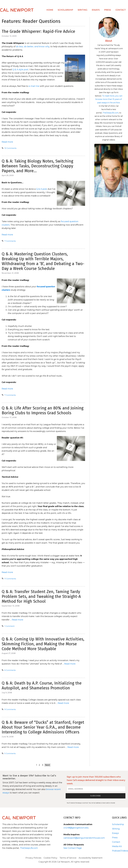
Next (47, 765)
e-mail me (34, 86)
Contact (121, 10)
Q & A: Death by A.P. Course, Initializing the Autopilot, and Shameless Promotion (42, 686)
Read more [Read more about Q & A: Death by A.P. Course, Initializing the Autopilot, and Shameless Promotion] (63, 703)
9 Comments (10, 709)
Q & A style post (20, 70)
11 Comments (10, 579)
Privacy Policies (33, 858)
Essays (96, 10)
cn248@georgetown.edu (76, 828)
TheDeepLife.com (110, 113)
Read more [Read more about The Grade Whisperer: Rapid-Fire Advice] (7, 142)
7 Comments (10, 241)
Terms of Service (68, 858)
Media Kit (117, 846)
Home (50, 10)
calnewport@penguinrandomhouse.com (84, 838)
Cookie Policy (50, 858)
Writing (82, 10)
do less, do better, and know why (33, 47)
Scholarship (65, 10)
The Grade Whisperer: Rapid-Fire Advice (38, 31)
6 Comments (10, 670)
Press (108, 10)
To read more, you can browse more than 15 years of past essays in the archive (109, 99)
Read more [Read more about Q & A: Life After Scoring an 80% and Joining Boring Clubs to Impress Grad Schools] (7, 572)
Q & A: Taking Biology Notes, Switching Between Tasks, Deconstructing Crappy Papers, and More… (37, 166)
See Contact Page (73, 848)
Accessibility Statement (91, 858)
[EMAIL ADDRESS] (96, 789)
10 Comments (10, 148)
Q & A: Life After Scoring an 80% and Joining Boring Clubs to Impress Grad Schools (43, 411)
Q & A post (42, 189)
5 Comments (10, 753)
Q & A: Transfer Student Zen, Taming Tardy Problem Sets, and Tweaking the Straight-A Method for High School (41, 597)
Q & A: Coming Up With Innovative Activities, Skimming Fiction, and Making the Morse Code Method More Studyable (43, 644)
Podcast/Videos (120, 851)
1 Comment (9, 626)
